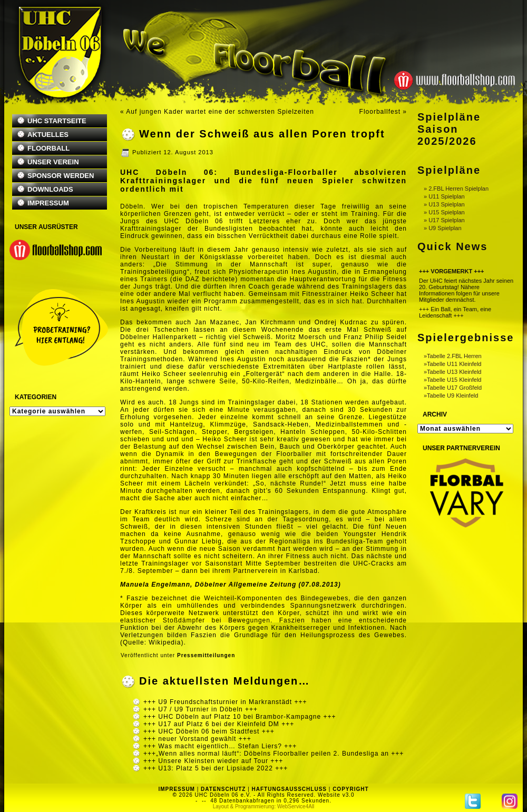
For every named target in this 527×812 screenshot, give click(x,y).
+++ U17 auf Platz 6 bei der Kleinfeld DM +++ (219, 724)
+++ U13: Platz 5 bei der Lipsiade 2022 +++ (216, 768)
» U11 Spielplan (444, 196)
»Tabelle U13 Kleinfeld (452, 372)
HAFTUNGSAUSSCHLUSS (289, 789)
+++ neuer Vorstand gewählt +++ (197, 739)
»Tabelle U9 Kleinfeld (451, 395)
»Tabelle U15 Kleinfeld (452, 380)
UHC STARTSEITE (57, 121)
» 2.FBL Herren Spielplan (456, 189)
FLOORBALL (48, 148)
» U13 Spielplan (444, 204)
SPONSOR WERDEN (61, 176)
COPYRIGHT (350, 789)
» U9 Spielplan (443, 228)
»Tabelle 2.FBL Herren (453, 356)
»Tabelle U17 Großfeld (453, 388)
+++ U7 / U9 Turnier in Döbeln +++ (201, 709)
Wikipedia (165, 642)
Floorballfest (380, 112)
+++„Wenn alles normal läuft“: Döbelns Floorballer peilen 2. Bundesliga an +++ (274, 754)
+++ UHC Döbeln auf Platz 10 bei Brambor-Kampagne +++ (240, 717)
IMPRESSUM (48, 203)
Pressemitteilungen (206, 655)
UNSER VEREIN (53, 162)
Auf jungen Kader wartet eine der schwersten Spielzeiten (220, 112)
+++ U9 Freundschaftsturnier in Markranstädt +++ (225, 702)
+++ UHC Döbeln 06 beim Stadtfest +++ (209, 731)
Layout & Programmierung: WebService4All (264, 806)
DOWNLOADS (50, 189)
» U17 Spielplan (444, 220)
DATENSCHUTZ (223, 789)
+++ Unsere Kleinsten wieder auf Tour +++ (213, 761)
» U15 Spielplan (444, 212)
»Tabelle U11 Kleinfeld (452, 364)
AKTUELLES (48, 135)
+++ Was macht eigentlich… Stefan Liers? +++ (220, 746)
